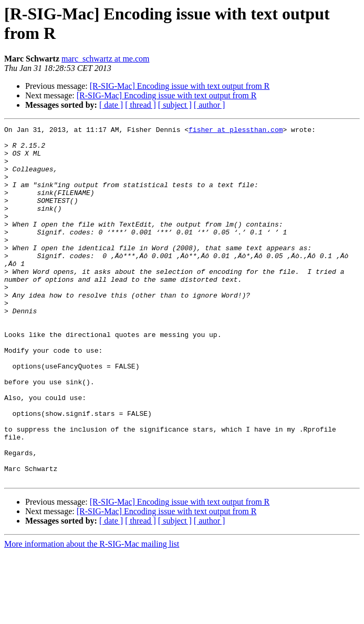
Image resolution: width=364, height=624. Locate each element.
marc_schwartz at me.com (105, 59)
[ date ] (111, 105)
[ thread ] (141, 105)
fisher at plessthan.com (236, 131)
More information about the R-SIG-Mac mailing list (92, 615)
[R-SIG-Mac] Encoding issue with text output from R (180, 86)
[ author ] (210, 105)
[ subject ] (175, 105)
